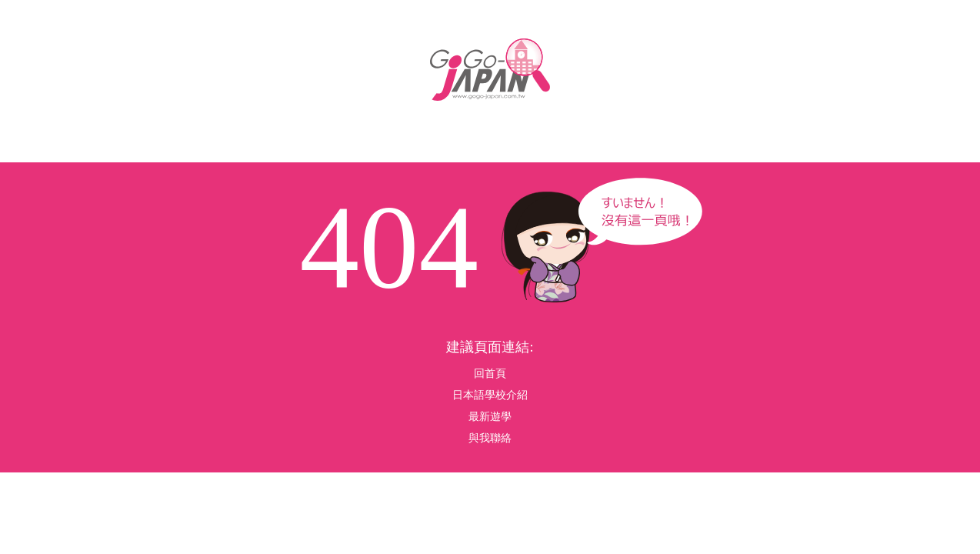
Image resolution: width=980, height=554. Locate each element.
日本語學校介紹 (490, 395)
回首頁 (490, 374)
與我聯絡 (490, 438)
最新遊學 (490, 417)
